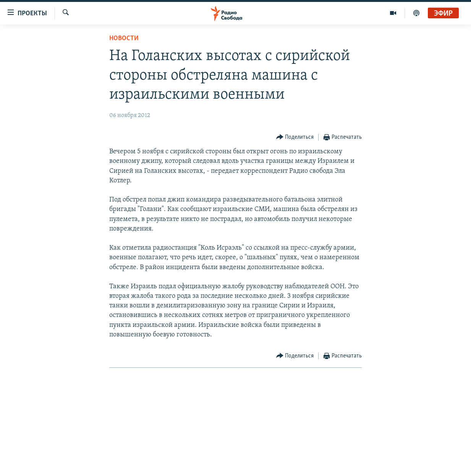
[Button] (295, 137)
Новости (124, 38)
